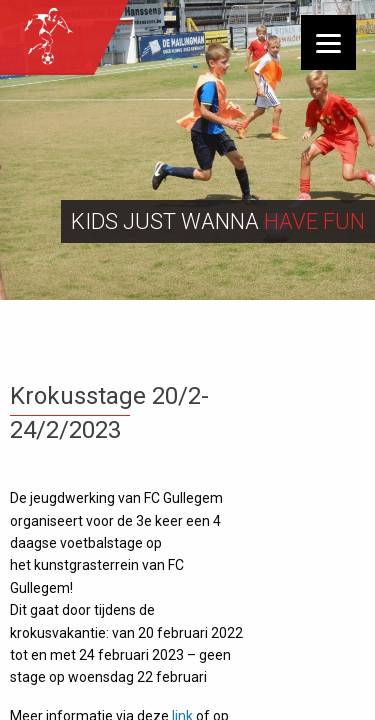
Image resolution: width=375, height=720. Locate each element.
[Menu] (328, 42)
